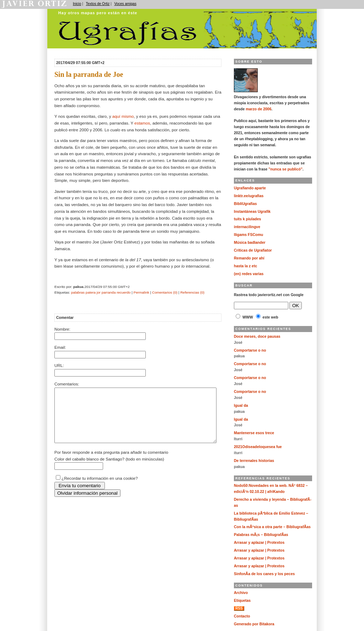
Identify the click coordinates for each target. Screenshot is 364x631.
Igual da (241, 406)
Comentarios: (67, 384)
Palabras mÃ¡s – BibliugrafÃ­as (261, 535)
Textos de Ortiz (98, 4)
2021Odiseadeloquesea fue (258, 447)
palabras (78, 292)
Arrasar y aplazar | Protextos (259, 543)
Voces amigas (125, 4)
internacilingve (247, 227)
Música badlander (250, 243)
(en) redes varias (249, 274)
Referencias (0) (192, 292)
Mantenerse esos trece (254, 433)
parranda (109, 292)
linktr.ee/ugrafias (249, 196)
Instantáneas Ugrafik (252, 212)
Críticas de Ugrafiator (253, 250)
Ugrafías (157, 12)
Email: (60, 347)
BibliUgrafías (245, 204)
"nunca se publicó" (285, 169)
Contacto (242, 616)
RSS (239, 608)
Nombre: (62, 329)
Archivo (241, 593)
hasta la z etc (245, 266)
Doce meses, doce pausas (257, 336)
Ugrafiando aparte (250, 188)
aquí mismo (123, 116)
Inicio (77, 4)
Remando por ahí (249, 258)
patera (91, 292)
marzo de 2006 (258, 109)
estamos (142, 123)
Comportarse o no (250, 350)
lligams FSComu (248, 235)
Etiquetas (242, 601)
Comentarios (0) (165, 292)
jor (99, 292)
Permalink (141, 292)
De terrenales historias (254, 461)
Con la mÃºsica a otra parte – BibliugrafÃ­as (272, 527)
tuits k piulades (247, 219)
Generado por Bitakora (254, 624)
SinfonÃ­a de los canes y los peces (264, 574)
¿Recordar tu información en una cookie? (100, 489)
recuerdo (124, 292)
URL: (59, 365)
